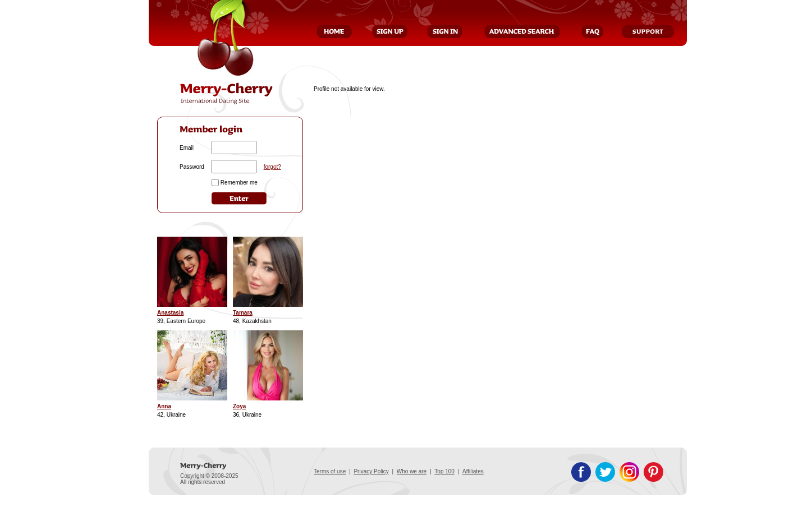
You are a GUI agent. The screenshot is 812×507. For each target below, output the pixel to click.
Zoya (239, 406)
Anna (164, 406)
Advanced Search (522, 31)
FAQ (592, 31)
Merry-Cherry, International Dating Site (226, 93)
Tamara (243, 313)
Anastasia (170, 313)
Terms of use (330, 471)
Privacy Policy (371, 471)
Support (648, 31)
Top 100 (444, 471)
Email (187, 148)
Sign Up (390, 31)
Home (334, 31)
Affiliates (473, 471)
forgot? (272, 167)
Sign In (445, 31)
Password (192, 167)
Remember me (239, 183)
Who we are (412, 471)
